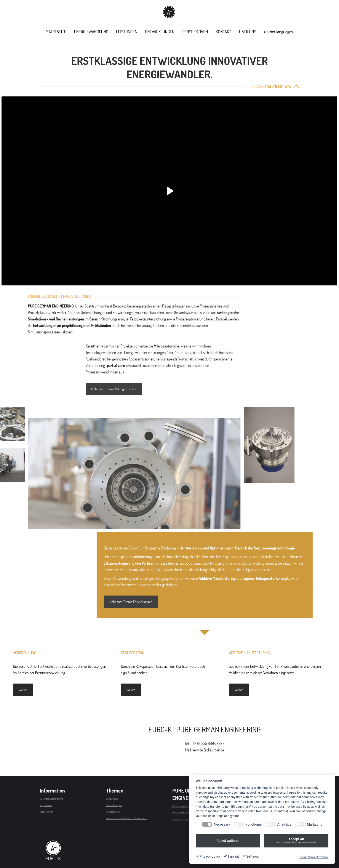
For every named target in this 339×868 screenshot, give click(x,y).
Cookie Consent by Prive (313, 857)
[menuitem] (56, 32)
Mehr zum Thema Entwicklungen (284, 602)
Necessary (222, 824)
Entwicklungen (114, 805)
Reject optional (228, 841)
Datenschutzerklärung (52, 799)
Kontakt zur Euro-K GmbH (186, 806)
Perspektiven (113, 812)
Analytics (284, 824)
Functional (254, 824)
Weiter (23, 690)
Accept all (296, 841)
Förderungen (47, 812)
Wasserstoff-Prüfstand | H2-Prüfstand (127, 818)
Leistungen (112, 799)
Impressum (46, 805)
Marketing (315, 824)
